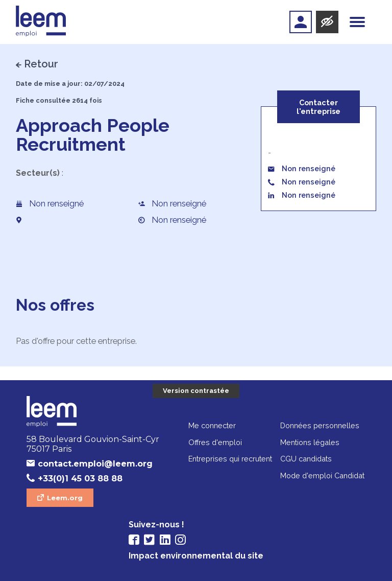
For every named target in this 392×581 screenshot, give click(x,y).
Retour (41, 64)
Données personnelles (320, 425)
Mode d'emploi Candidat (322, 475)
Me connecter (212, 425)
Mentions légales (310, 442)
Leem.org (65, 498)
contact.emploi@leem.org (95, 464)
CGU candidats (306, 459)
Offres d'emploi (215, 442)
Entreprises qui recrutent (230, 459)
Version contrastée (196, 391)
